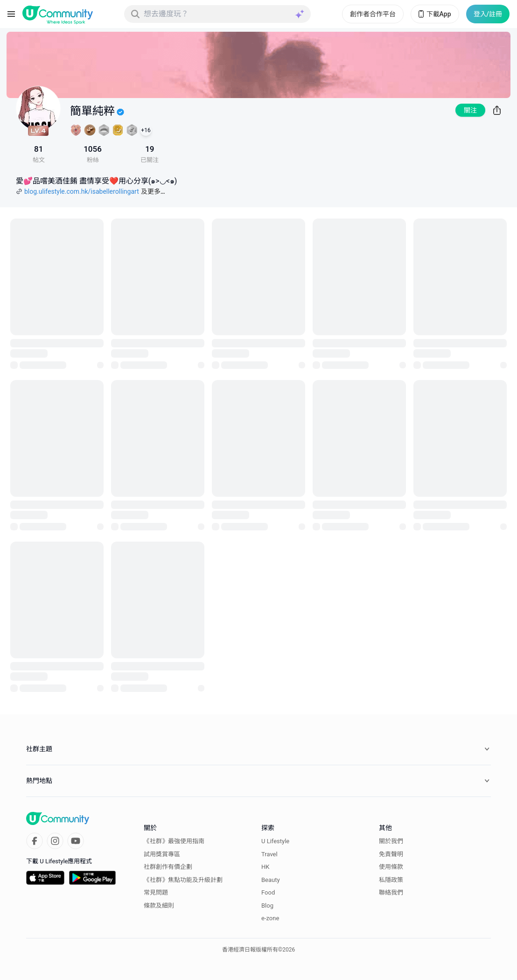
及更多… (153, 191)
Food (268, 892)
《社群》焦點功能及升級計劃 (183, 880)
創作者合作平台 (373, 14)
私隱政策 (391, 880)
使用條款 (391, 867)
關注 (470, 110)
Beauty (271, 880)
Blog (267, 906)
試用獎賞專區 (162, 854)
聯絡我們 (391, 892)
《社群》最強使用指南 (174, 841)
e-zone (270, 918)
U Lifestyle (275, 841)
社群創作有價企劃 (168, 867)
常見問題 (156, 892)
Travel (269, 854)
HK (265, 867)
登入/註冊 (488, 14)
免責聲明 (391, 854)
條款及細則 (159, 906)
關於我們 (391, 841)
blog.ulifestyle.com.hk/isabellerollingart (82, 191)
